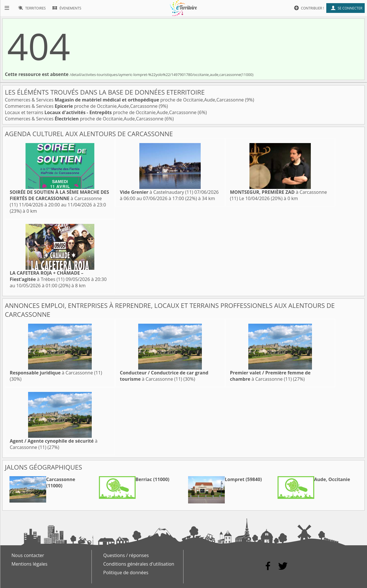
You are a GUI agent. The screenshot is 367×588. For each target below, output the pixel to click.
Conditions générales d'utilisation (139, 564)
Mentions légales (29, 564)
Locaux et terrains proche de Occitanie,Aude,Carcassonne (101, 112)
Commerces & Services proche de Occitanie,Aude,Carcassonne (125, 100)
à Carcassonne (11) (59, 198)
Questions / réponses (126, 555)
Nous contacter (28, 555)
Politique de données (126, 573)
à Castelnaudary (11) (157, 192)
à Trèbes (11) (47, 276)
